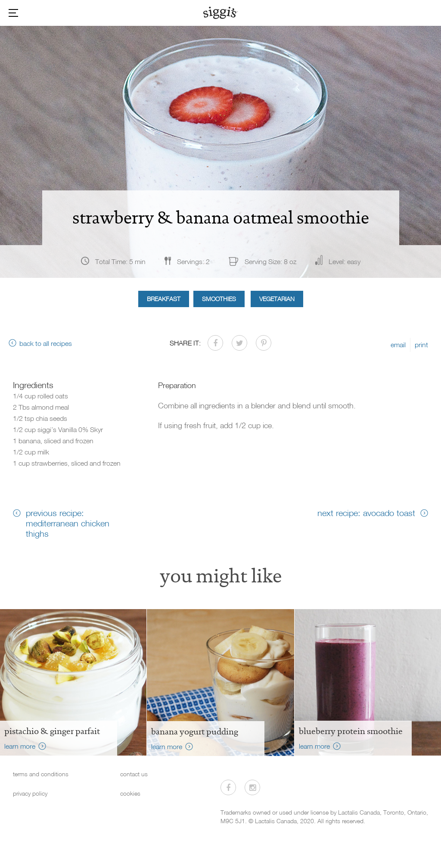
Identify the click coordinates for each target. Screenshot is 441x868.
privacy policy (30, 793)
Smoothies (219, 299)
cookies (130, 793)
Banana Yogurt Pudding (195, 731)
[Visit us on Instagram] (252, 787)
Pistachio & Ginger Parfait (52, 731)
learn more (20, 746)
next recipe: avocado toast (366, 513)
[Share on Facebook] (215, 343)
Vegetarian (277, 299)
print (421, 345)
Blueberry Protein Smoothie (351, 731)
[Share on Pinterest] (264, 343)
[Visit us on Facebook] (228, 787)
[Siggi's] (221, 12)
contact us (134, 774)
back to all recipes (46, 343)
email (398, 345)
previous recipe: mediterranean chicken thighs (68, 523)
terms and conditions (41, 774)
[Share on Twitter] (239, 343)
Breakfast (164, 299)
